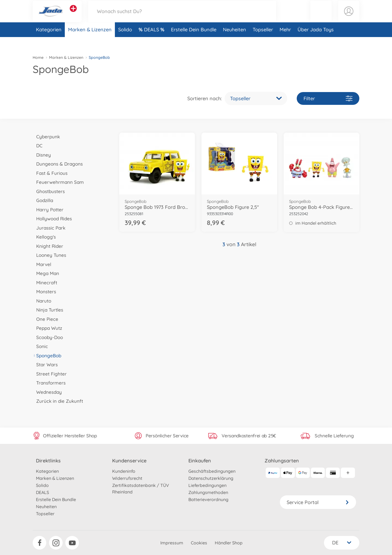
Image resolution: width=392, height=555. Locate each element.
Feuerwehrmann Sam (58, 182)
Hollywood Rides (52, 219)
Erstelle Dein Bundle (194, 42)
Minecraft (45, 283)
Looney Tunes (49, 255)
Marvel (42, 264)
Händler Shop (229, 543)
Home (38, 57)
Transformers (49, 383)
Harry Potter (48, 210)
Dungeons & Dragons (58, 164)
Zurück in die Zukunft (58, 401)
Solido (125, 42)
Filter (328, 98)
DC (38, 146)
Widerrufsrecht (127, 478)
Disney (42, 155)
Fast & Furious (50, 173)
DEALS (152, 42)
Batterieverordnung (208, 499)
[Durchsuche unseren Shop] (182, 17)
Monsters (44, 292)
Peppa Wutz (47, 328)
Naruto (42, 301)
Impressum (172, 543)
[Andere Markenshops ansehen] (73, 15)
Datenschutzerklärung (211, 478)
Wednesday (47, 392)
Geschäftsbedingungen (212, 471)
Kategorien (49, 42)
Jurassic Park (49, 228)
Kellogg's (44, 237)
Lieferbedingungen (207, 485)
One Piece (45, 319)
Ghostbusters (49, 191)
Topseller (263, 42)
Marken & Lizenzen (90, 42)
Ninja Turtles (48, 310)
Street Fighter (50, 374)
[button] (321, 17)
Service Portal (318, 502)
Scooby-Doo (48, 337)
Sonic (40, 346)
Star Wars (45, 365)
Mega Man (46, 273)
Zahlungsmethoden (208, 492)
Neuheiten (235, 42)
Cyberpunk (46, 137)
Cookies (199, 543)
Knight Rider (48, 246)
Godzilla (43, 200)
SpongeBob (47, 356)
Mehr (285, 42)
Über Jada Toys (316, 42)
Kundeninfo (124, 471)
